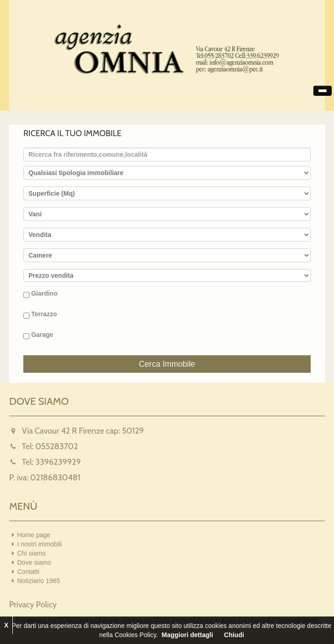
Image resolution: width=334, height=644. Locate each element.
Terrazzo (40, 314)
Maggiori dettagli (187, 635)
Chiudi (234, 635)
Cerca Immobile (167, 364)
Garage (38, 335)
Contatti (28, 572)
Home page (34, 535)
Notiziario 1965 (39, 581)
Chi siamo (32, 553)
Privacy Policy (33, 605)
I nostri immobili (40, 544)
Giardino (40, 294)
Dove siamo (34, 562)
